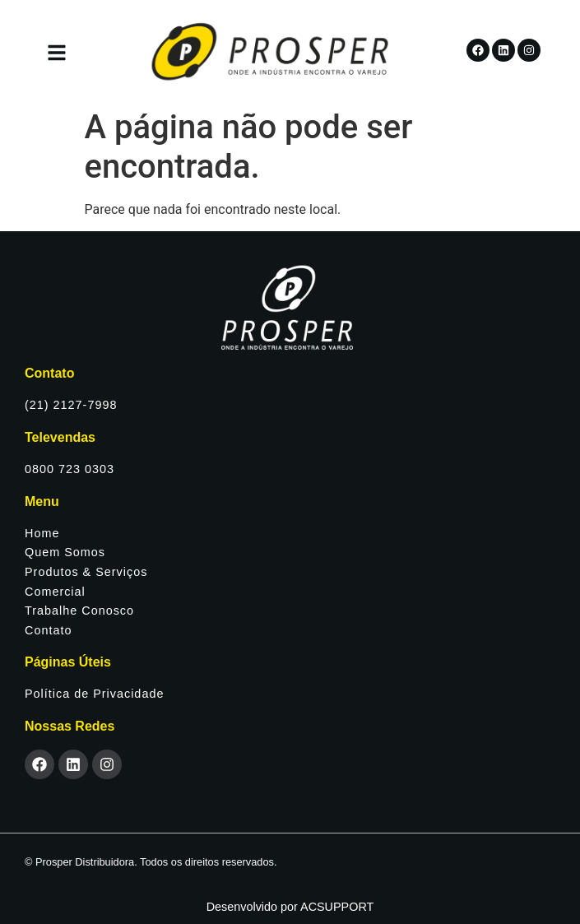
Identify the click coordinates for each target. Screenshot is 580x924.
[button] (56, 55)
